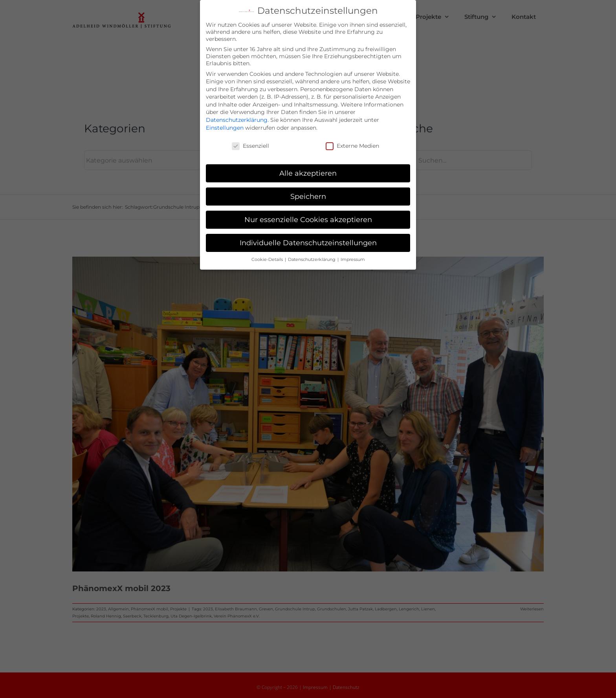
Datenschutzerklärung (237, 118)
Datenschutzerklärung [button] (312, 258)
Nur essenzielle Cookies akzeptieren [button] (308, 218)
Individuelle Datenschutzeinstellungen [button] (308, 241)
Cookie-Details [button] (268, 258)
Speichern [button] (308, 195)
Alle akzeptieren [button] (308, 172)
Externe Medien (352, 144)
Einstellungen (225, 126)
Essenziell (250, 144)
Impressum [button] (353, 258)
